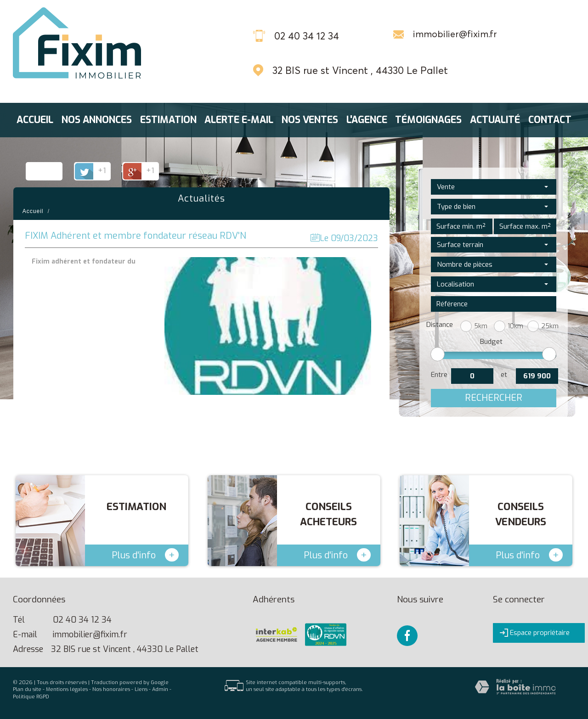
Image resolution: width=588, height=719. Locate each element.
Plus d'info (145, 555)
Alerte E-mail (239, 120)
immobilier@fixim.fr (455, 34)
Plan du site (27, 689)
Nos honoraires (111, 689)
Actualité (495, 120)
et (504, 375)
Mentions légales (67, 689)
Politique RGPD (31, 697)
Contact (550, 120)
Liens (141, 689)
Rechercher (494, 398)
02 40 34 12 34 (82, 620)
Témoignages (428, 120)
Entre (439, 375)
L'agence (367, 120)
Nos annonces (97, 120)
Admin (160, 689)
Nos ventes (310, 120)
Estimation (168, 120)
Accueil (35, 120)
